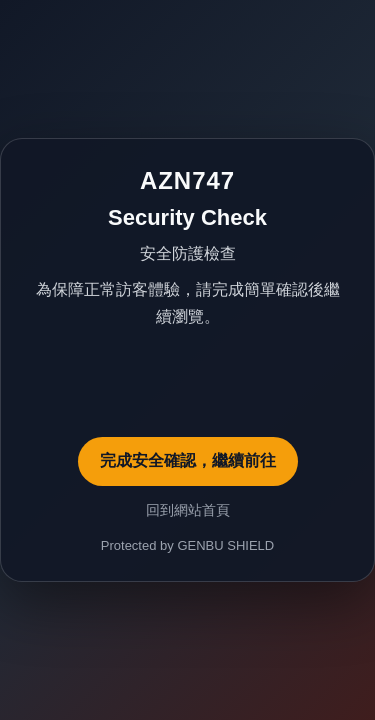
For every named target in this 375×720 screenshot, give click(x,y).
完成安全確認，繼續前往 (188, 460)
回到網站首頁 (188, 510)
